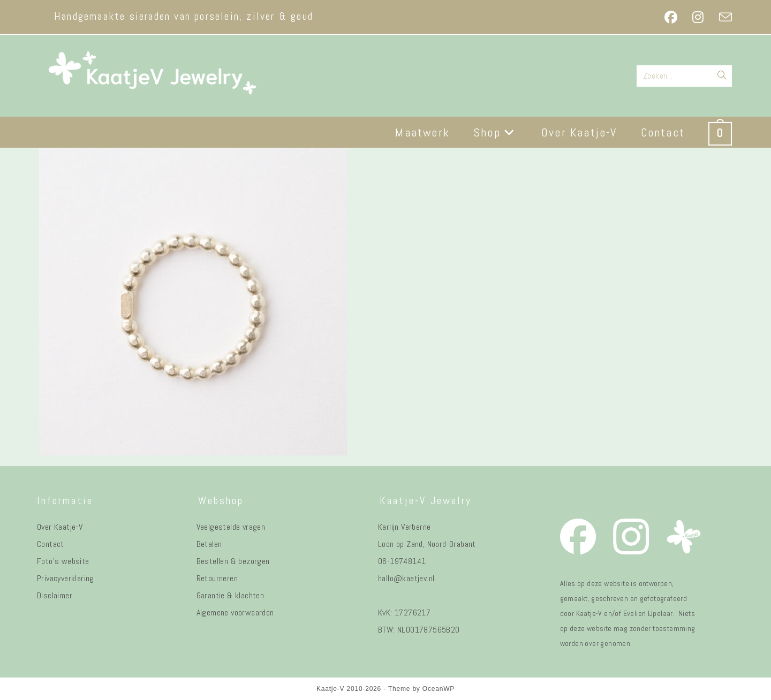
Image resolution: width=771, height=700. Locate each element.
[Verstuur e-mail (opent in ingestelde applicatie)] (722, 17)
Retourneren (217, 578)
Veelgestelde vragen (231, 527)
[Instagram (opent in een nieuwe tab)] (698, 17)
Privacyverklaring (66, 578)
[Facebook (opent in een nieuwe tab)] (671, 17)
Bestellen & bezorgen (233, 561)
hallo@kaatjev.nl (406, 578)
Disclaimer (55, 595)
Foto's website (63, 561)
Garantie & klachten (230, 595)
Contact (51, 544)
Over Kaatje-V (60, 527)
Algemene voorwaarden (235, 612)
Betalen (209, 544)
